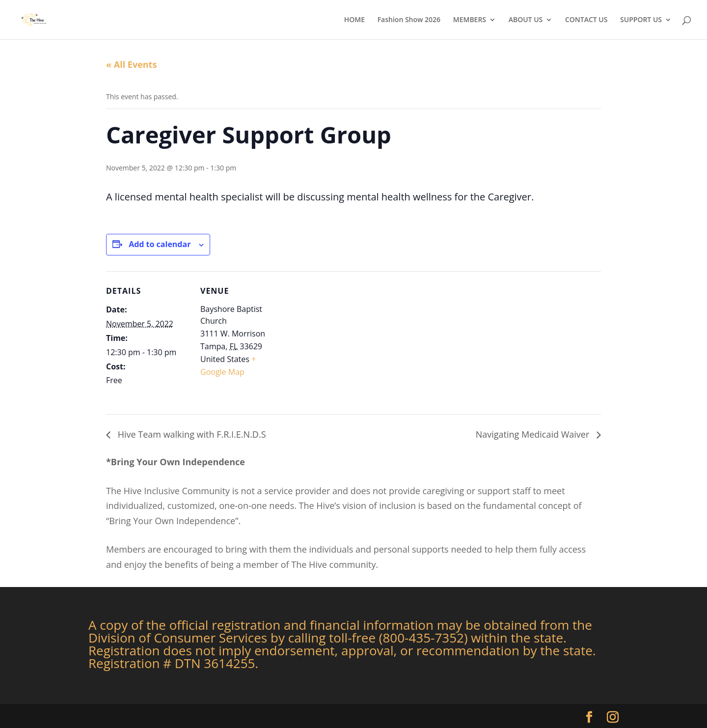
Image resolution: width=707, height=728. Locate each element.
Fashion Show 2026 (409, 20)
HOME (354, 20)
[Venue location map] (346, 339)
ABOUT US (526, 20)
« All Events (131, 64)
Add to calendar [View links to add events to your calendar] (160, 244)
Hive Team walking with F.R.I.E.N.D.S (191, 434)
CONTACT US (586, 20)
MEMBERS (470, 20)
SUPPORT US (641, 20)
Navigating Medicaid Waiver (534, 434)
